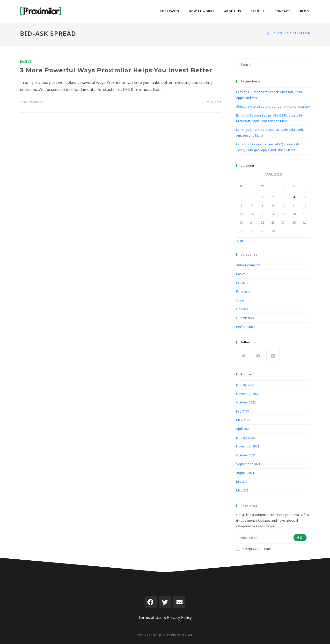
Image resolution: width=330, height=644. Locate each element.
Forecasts (243, 291)
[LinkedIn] (273, 356)
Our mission (245, 318)
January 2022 (245, 438)
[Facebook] (258, 356)
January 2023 (245, 385)
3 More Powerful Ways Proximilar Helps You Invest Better (116, 70)
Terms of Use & (152, 617)
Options (242, 309)
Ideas (240, 300)
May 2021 (243, 490)
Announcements (248, 265)
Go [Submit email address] (300, 538)
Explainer (243, 283)
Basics (26, 62)
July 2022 (242, 411)
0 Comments (34, 102)
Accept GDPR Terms (254, 549)
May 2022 (243, 420)
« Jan (240, 241)
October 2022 (246, 402)
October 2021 (246, 455)
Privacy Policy (179, 617)
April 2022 (243, 429)
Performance (246, 327)
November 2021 (248, 446)
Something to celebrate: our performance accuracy (273, 106)
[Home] (268, 33)
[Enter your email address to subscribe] (273, 538)
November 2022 (248, 394)
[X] (244, 356)
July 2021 (242, 482)
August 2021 (245, 473)
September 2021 (248, 464)
